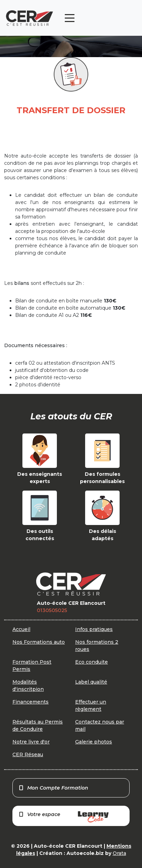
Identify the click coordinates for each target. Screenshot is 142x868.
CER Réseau (28, 754)
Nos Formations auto (39, 642)
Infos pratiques (94, 629)
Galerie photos (94, 742)
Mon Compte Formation (53, 788)
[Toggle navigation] (70, 18)
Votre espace (63, 817)
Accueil (21, 629)
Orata (119, 853)
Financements (31, 702)
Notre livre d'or (31, 742)
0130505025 (52, 610)
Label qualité (91, 682)
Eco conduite (92, 662)
